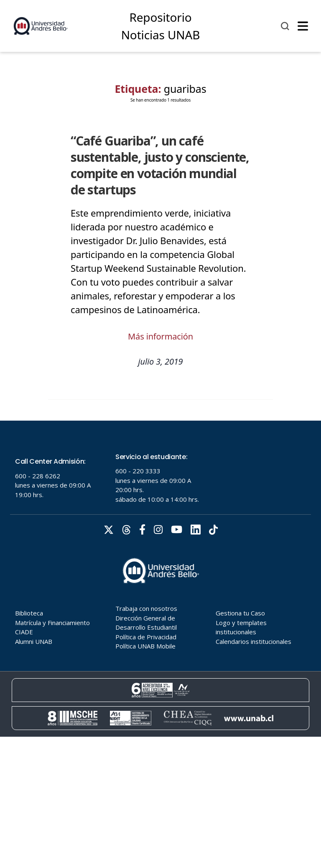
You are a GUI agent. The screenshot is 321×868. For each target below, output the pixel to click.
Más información (160, 336)
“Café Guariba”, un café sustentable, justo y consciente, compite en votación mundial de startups (160, 165)
